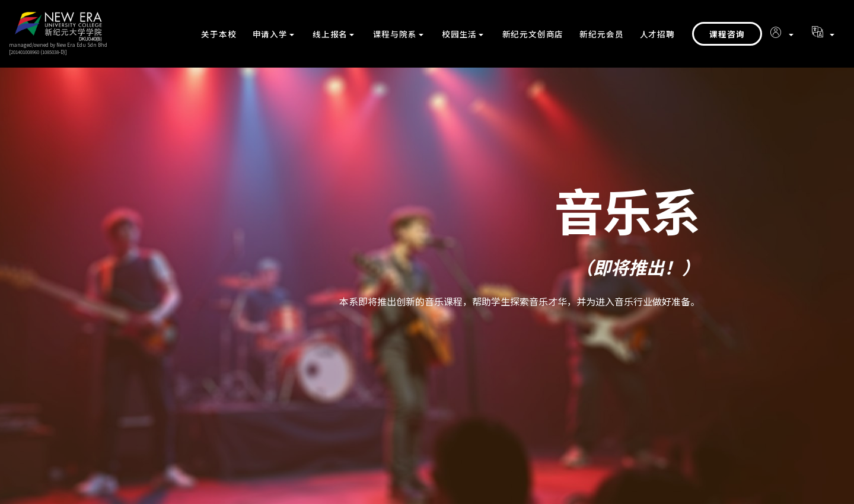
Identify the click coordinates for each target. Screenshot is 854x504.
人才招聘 (657, 34)
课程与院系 (395, 34)
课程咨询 (727, 34)
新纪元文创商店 (533, 34)
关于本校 (219, 34)
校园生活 (459, 34)
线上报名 (330, 34)
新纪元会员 (601, 34)
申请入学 (270, 34)
